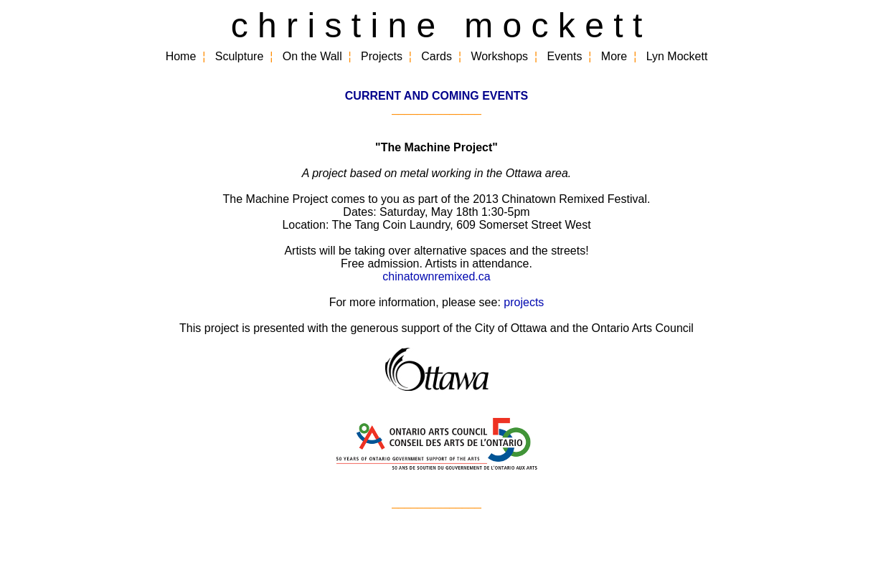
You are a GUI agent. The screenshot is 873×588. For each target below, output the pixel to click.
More (614, 56)
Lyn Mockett (677, 56)
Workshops (499, 56)
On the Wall (312, 56)
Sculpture (240, 56)
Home (181, 56)
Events (565, 56)
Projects (382, 56)
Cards (436, 56)
